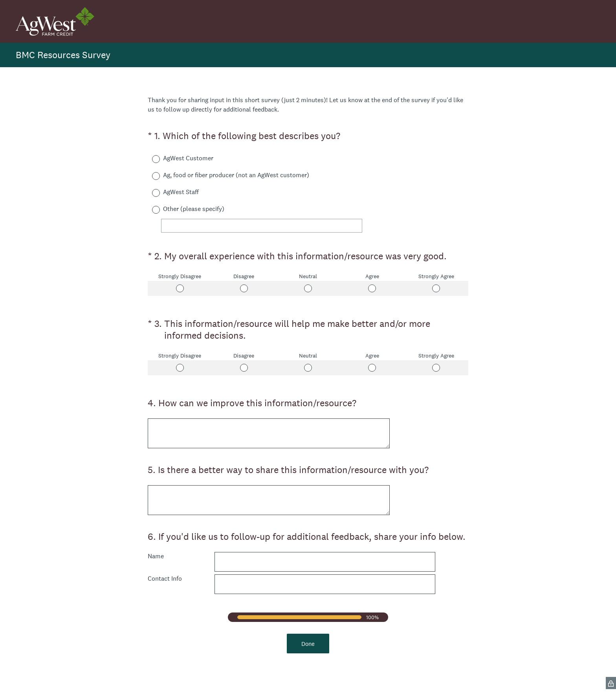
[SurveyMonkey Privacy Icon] (611, 683)
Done (308, 644)
